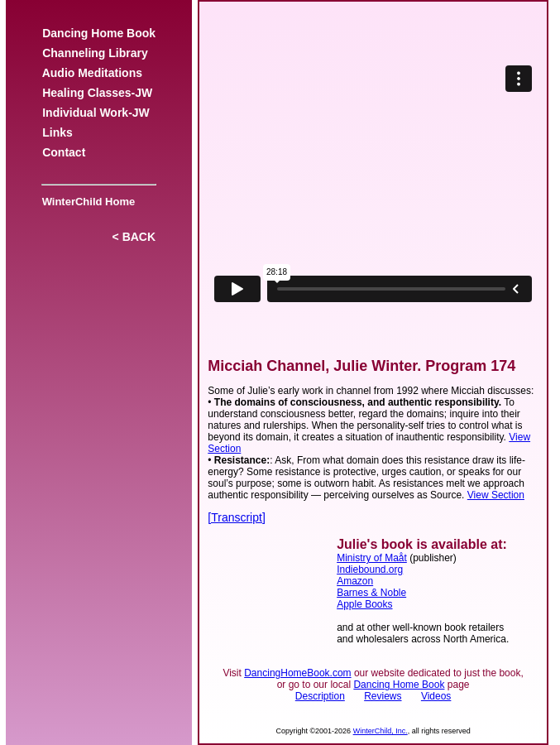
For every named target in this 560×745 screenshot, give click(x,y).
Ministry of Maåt (372, 558)
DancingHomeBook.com (297, 673)
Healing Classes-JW (97, 93)
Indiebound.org (370, 570)
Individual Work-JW (96, 113)
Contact (64, 152)
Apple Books (364, 604)
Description (320, 696)
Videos (436, 696)
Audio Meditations (92, 73)
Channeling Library (95, 53)
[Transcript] (237, 517)
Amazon (355, 581)
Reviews (383, 696)
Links (57, 132)
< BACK (134, 237)
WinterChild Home (85, 202)
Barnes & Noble (371, 593)
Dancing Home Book (98, 33)
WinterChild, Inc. (381, 731)
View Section (496, 495)
